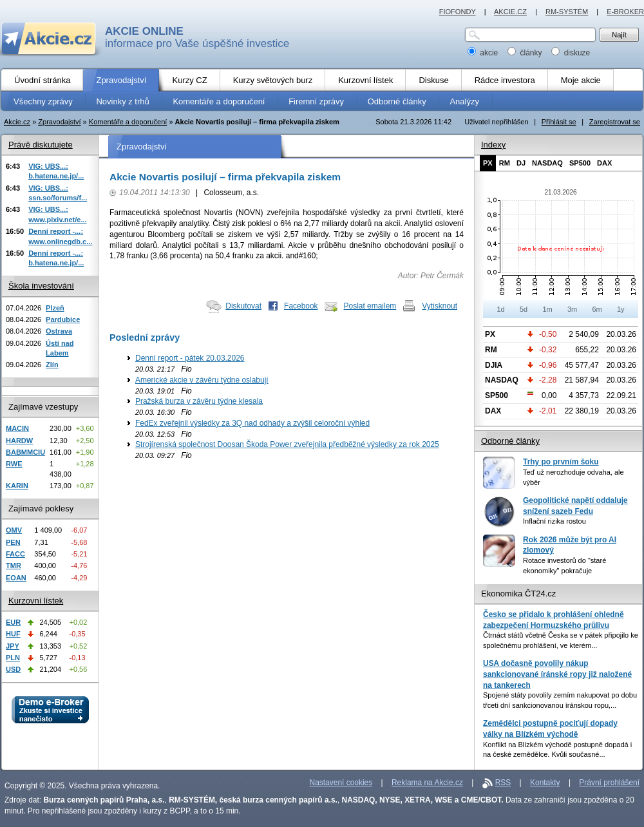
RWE (14, 464)
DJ (521, 163)
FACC (15, 554)
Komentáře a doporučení (128, 122)
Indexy (493, 145)
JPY (13, 646)
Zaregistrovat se (615, 122)
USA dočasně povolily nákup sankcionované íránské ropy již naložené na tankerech (557, 674)
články (526, 53)
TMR (14, 566)
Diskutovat (243, 306)
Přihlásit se (559, 122)
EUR (13, 622)
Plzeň (55, 308)
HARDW (19, 441)
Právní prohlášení (609, 783)
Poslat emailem (370, 306)
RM (505, 163)
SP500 (580, 163)
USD (13, 669)
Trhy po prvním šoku (561, 462)
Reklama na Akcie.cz (427, 783)
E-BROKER (625, 12)
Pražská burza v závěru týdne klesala (199, 401)
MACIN (17, 428)
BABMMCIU (25, 452)
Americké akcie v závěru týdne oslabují (202, 380)
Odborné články (510, 441)
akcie (484, 53)
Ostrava (59, 331)
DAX (604, 163)
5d (524, 309)
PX (488, 163)
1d (500, 309)
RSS (503, 783)
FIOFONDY (458, 12)
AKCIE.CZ (510, 12)
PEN (13, 542)
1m (547, 309)
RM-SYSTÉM (567, 12)
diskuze (571, 53)
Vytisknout (440, 306)
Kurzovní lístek (36, 601)
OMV (14, 530)
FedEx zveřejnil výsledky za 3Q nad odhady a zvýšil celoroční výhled (252, 423)
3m (572, 309)
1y (621, 309)
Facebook (301, 306)
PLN (13, 658)
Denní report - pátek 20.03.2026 (190, 358)
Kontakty (545, 783)
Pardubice (63, 319)
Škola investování (41, 286)
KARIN (17, 486)
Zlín (52, 365)
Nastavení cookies (341, 783)
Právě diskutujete (41, 145)
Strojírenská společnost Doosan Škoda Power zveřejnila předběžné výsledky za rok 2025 (287, 444)
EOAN (16, 578)
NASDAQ (547, 163)
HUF (13, 634)
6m (597, 309)
